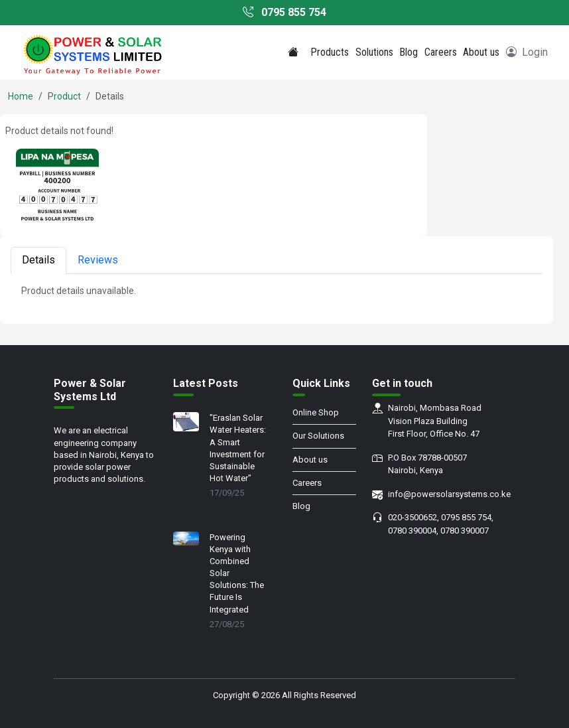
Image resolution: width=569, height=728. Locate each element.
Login (527, 52)
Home (21, 96)
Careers (441, 52)
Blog (409, 52)
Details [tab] (38, 260)
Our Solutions (318, 436)
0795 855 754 (284, 12)
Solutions (374, 52)
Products (330, 52)
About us (481, 52)
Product (64, 96)
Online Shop (316, 412)
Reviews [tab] (98, 260)
